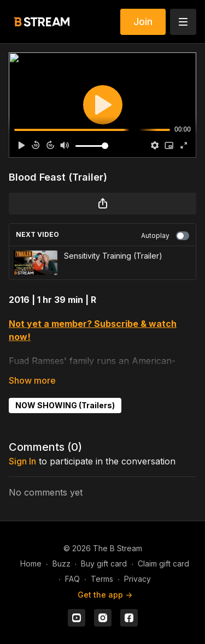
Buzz (61, 563)
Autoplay (165, 236)
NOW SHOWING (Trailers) (65, 405)
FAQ (72, 579)
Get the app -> (105, 595)
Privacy (137, 579)
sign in (22, 461)
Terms (102, 579)
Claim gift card (163, 563)
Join (143, 22)
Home (31, 563)
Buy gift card (104, 563)
